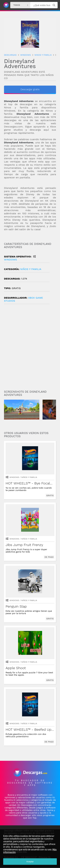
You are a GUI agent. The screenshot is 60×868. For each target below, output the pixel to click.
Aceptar (30, 862)
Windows (14, 478)
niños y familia (31, 269)
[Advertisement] (30, 348)
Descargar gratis (30, 89)
